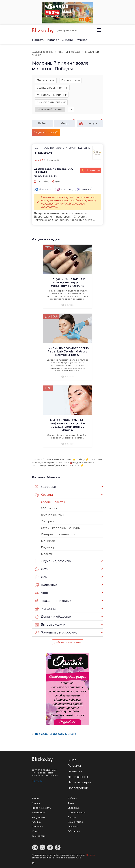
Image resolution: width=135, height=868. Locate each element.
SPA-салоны (50, 508)
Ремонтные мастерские (56, 633)
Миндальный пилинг (52, 95)
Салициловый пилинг (52, 88)
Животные (46, 585)
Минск (36, 803)
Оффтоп (73, 827)
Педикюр (48, 547)
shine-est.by (44, 189)
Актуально (38, 817)
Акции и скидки (46, 239)
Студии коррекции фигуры (61, 528)
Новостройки (78, 788)
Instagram (64, 189)
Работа (72, 798)
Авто (41, 593)
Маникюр (48, 541)
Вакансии (75, 771)
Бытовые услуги (50, 625)
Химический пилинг (51, 102)
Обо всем (74, 831)
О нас (72, 760)
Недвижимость (41, 808)
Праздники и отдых (53, 601)
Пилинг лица (70, 80)
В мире (72, 817)
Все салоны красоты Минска (54, 734)
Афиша (36, 822)
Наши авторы (78, 777)
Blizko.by (91, 855)
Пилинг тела (46, 80)
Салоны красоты (43, 52)
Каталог (53, 40)
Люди (35, 798)
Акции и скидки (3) (46, 132)
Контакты (37, 781)
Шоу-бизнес (75, 822)
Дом (41, 577)
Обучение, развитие (53, 561)
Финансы (38, 827)
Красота (44, 495)
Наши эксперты (80, 782)
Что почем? (39, 812)
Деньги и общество (53, 617)
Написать (84, 189)
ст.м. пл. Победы (69, 52)
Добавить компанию (68, 642)
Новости (38, 40)
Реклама (74, 766)
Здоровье (45, 487)
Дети (42, 569)
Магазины (45, 609)
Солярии (47, 521)
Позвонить (93, 170)
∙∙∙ (71, 109)
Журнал (81, 40)
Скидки (67, 40)
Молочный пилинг (50, 109)
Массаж (47, 554)
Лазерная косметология (59, 534)
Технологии (39, 836)
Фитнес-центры (52, 515)
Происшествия (77, 812)
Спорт (36, 831)
